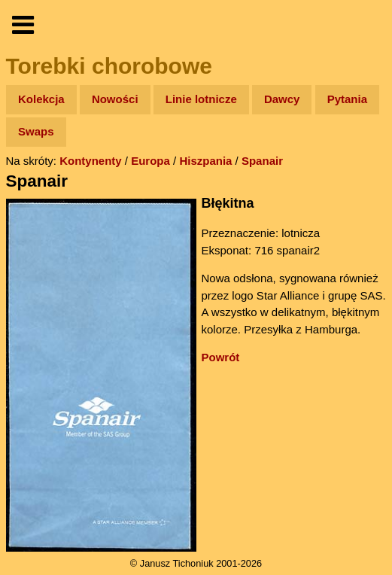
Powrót (221, 357)
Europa (150, 161)
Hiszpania (205, 161)
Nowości (115, 99)
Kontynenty (91, 161)
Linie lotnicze (201, 99)
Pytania (347, 99)
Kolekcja (41, 99)
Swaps (36, 131)
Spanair (262, 161)
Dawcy (282, 99)
